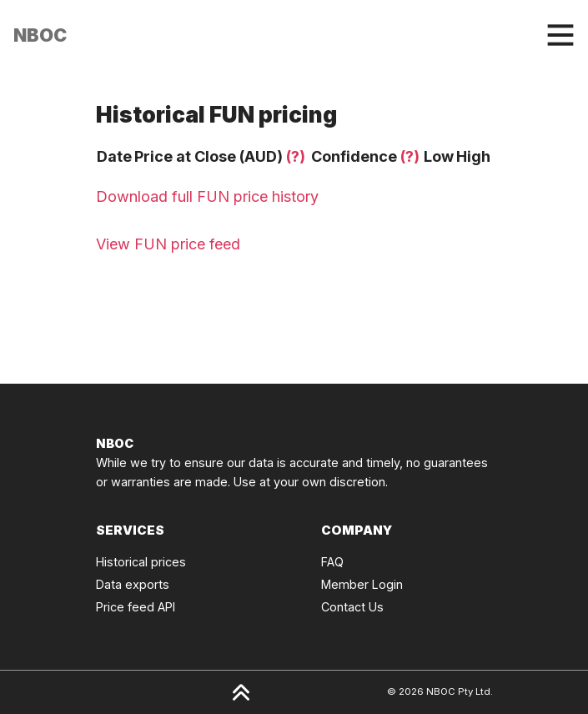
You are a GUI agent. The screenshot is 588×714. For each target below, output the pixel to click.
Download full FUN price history (207, 196)
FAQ (332, 562)
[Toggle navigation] (560, 35)
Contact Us (352, 607)
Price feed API (136, 607)
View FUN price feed (168, 244)
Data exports (133, 584)
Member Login (362, 584)
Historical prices (141, 562)
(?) (296, 156)
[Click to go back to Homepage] (40, 35)
